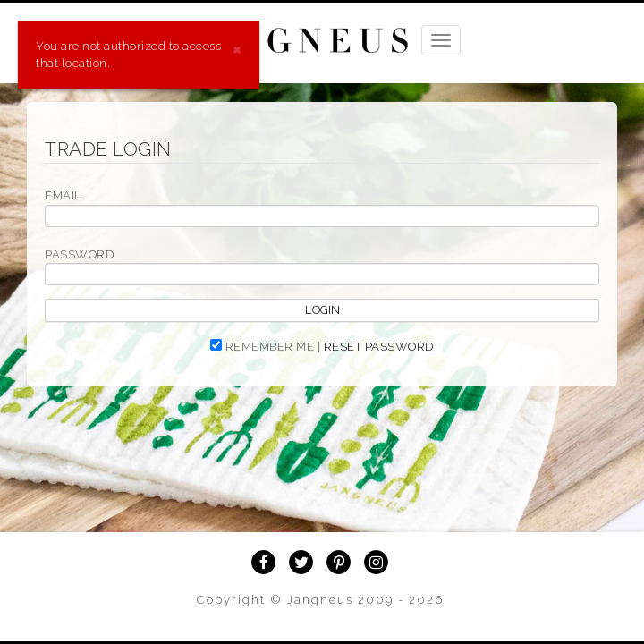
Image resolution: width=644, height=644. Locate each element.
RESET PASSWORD (379, 347)
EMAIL (64, 195)
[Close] (237, 48)
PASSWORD (79, 254)
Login (322, 310)
